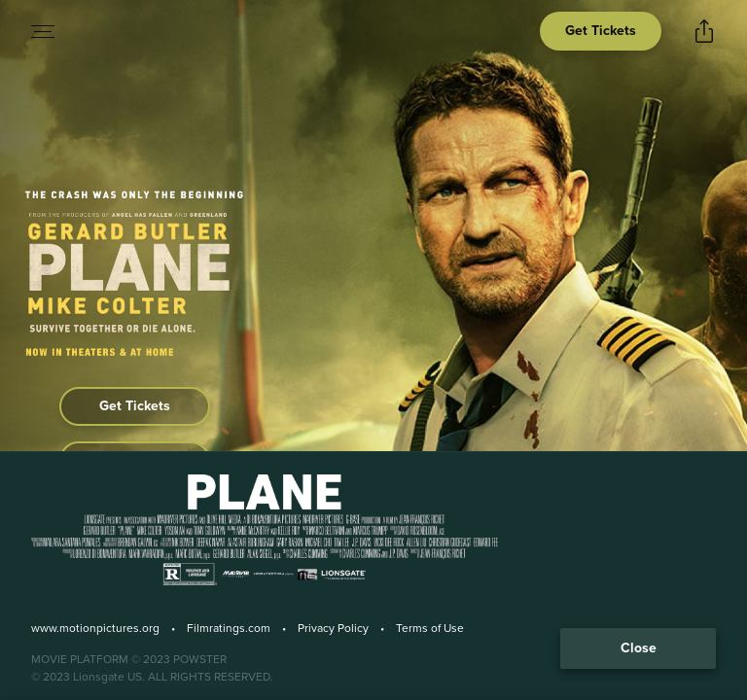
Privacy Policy (333, 628)
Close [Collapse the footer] (639, 648)
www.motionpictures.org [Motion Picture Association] (95, 628)
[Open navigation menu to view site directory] (43, 31)
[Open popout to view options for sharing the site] (704, 31)
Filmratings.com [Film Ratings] (229, 628)
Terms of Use (430, 628)
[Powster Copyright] (373, 659)
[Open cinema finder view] (601, 31)
